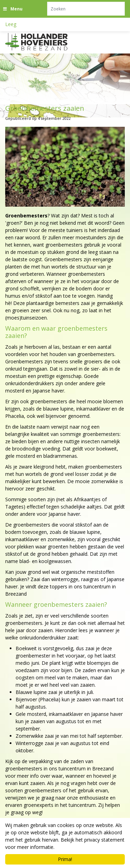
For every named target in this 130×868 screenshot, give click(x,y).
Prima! (65, 859)
